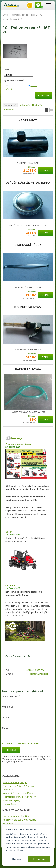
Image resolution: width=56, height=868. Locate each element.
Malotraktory (9, 823)
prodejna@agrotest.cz (37, 674)
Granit (9, 89)
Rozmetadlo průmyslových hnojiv (19, 797)
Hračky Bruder (10, 804)
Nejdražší (37, 105)
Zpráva (6, 728)
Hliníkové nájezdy (12, 800)
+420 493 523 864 (35, 670)
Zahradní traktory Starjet (15, 783)
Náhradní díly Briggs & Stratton (18, 786)
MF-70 (34, 85)
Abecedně (9, 110)
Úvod (5, 15)
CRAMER (10, 585)
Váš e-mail (8, 707)
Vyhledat (30, 5)
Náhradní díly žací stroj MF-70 (27, 15)
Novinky (17, 438)
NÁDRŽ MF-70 (28, 120)
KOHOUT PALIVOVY (28, 307)
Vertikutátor (9, 790)
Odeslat (11, 750)
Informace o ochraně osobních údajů (20, 743)
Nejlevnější (24, 105)
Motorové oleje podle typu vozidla (19, 820)
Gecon (9, 532)
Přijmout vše (39, 859)
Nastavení (17, 859)
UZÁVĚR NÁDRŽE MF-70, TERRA (28, 183)
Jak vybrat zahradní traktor (16, 816)
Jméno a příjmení (11, 696)
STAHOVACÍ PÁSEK (28, 245)
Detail (46, 170)
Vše (8, 85)
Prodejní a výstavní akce (18, 444)
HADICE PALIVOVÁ (28, 369)
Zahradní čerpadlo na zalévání (18, 793)
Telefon (6, 717)
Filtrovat (44, 95)
